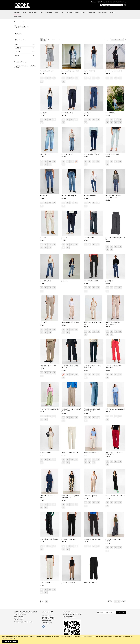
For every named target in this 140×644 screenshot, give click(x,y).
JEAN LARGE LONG (45, 281)
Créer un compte (121, 2)
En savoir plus (12, 638)
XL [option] (98, 161)
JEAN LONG (65, 281)
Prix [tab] (17, 44)
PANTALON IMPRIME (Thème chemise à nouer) (70, 497)
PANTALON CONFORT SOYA (92, 452)
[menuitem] (17, 12)
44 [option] (68, 248)
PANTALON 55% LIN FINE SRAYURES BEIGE (113, 323)
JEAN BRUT (87, 113)
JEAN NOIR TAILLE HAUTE (91, 281)
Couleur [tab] (18, 52)
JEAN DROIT (43, 196)
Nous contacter (19, 617)
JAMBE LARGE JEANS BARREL (70, 71)
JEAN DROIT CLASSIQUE (69, 196)
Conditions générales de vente (23, 622)
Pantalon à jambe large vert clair (50, 409)
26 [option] (112, 123)
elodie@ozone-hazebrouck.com (47, 622)
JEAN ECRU (43, 237)
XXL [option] (42, 508)
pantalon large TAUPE (68, 582)
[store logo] (22, 6)
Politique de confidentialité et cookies (25, 612)
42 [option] (54, 78)
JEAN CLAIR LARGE (67, 154)
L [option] (85, 78)
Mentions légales (19, 619)
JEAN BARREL (44, 113)
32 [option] (112, 120)
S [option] (94, 78)
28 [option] (116, 120)
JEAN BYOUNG (110, 113)
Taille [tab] (17, 55)
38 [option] (42, 81)
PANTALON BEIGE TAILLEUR (70, 452)
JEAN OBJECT (109, 281)
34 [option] (46, 78)
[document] (70, 639)
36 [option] (50, 78)
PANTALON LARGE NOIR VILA (92, 539)
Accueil (16, 22)
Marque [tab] (18, 48)
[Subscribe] (121, 612)
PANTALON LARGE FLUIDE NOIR (115, 496)
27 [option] (107, 120)
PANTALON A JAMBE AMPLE (48, 366)
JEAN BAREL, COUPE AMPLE (114, 71)
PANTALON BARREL (45, 452)
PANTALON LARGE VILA (90, 582)
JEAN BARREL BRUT (67, 113)
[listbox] (50, 80)
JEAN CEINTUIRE (45, 154)
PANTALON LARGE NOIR (69, 539)
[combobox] (111, 5)
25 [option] (107, 123)
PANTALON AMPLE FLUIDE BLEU (115, 409)
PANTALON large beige (90, 496)
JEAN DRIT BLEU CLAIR (112, 154)
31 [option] (120, 120)
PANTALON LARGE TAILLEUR (48, 582)
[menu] (70, 14)
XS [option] (98, 78)
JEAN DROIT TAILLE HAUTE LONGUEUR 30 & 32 (113, 197)
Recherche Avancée (20, 614)
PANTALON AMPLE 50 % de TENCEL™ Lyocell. (92, 410)
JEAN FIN (64, 237)
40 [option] (42, 78)
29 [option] (116, 123)
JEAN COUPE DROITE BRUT (92, 154)
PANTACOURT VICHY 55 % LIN (70, 322)
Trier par (107, 40)
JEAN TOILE (43, 322)
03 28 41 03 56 (46, 615)
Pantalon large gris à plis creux (49, 539)
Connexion (109, 2)
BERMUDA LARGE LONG (47, 71)
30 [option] (120, 123)
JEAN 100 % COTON (89, 71)
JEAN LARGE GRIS (89, 237)
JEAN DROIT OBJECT (90, 196)
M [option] (90, 78)
